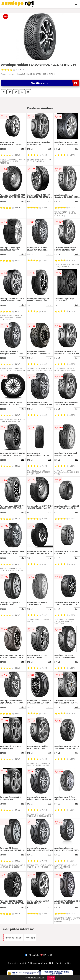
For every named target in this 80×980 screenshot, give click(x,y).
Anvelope (30, 938)
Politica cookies (63, 963)
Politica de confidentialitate (41, 963)
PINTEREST (47, 955)
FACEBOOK (32, 955)
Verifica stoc (55, 83)
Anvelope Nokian (13, 938)
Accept (51, 978)
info (22, 149)
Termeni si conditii (17, 963)
